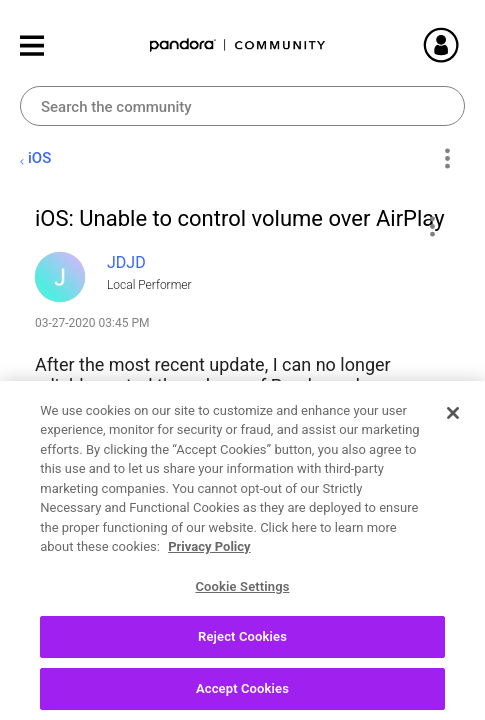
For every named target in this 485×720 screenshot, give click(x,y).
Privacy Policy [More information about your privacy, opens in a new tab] (209, 613)
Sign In (465, 45)
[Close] (453, 479)
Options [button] (446, 159)
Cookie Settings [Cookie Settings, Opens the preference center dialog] (242, 652)
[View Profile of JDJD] (126, 262)
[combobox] (242, 106)
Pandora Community (238, 45)
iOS (39, 158)
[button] (431, 226)
